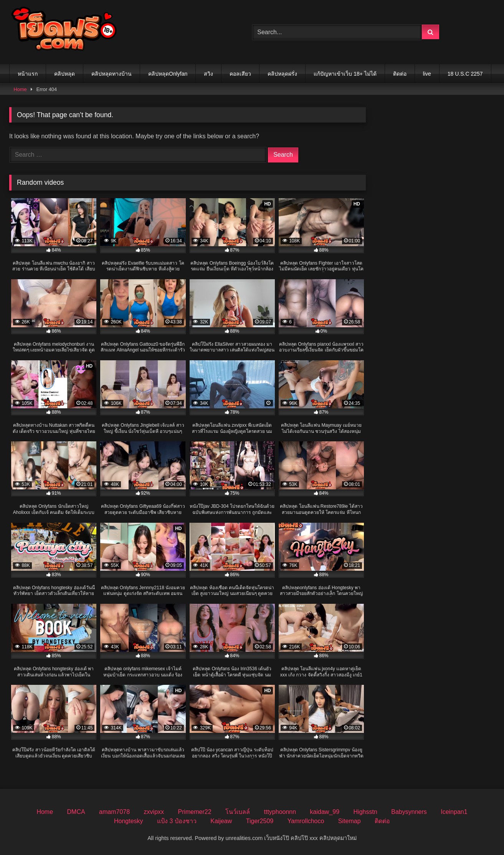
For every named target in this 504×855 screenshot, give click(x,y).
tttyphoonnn (280, 812)
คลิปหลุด (64, 74)
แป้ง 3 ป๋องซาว (177, 821)
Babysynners (409, 812)
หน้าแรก (28, 74)
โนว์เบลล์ (238, 812)
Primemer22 (194, 812)
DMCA (76, 812)
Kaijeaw (221, 821)
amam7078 (114, 812)
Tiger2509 (260, 821)
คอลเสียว (240, 74)
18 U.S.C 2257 (465, 74)
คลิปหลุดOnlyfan (168, 74)
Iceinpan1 (454, 812)
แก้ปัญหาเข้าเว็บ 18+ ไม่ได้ (345, 74)
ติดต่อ (400, 74)
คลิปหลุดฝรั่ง (282, 74)
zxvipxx (154, 812)
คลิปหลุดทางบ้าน (112, 74)
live (427, 74)
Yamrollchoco (306, 821)
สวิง (208, 74)
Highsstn (365, 812)
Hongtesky (129, 821)
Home (20, 89)
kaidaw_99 (325, 812)
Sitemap (349, 821)
